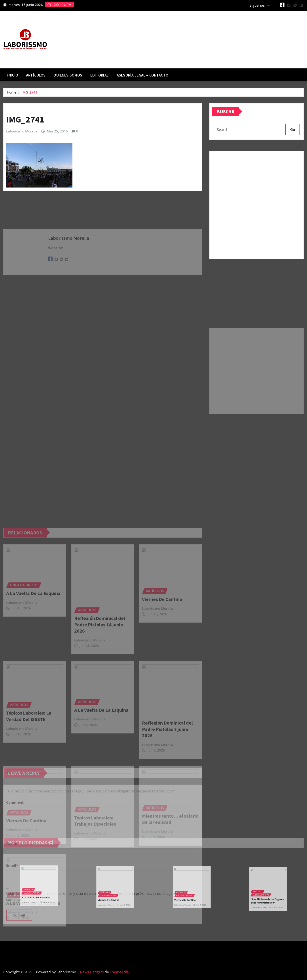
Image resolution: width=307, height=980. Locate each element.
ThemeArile (119, 972)
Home (12, 92)
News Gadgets (92, 972)
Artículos (36, 75)
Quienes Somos (68, 75)
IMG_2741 (29, 92)
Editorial (99, 75)
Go (293, 130)
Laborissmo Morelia (22, 131)
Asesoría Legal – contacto (142, 75)
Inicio (13, 75)
